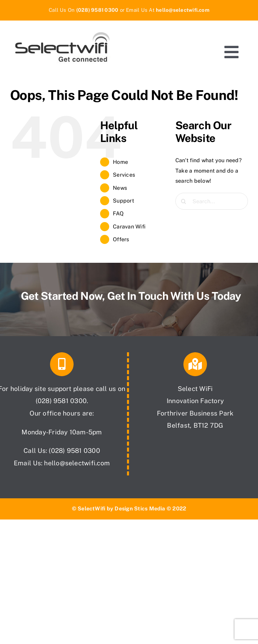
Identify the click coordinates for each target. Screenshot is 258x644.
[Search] (184, 201)
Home (120, 162)
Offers (121, 239)
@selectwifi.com (85, 463)
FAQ (118, 213)
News (120, 188)
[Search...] (212, 201)
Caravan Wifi (129, 227)
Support (123, 201)
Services (124, 175)
